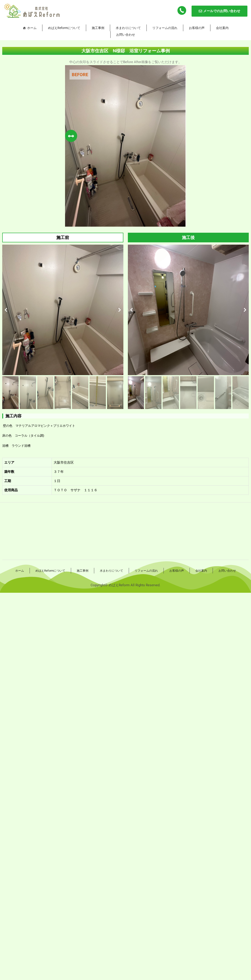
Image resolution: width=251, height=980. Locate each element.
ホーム (32, 28)
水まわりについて (128, 28)
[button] (6, 310)
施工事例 (98, 28)
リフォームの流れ (165, 28)
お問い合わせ (126, 35)
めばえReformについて (64, 28)
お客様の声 (197, 28)
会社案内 (222, 28)
